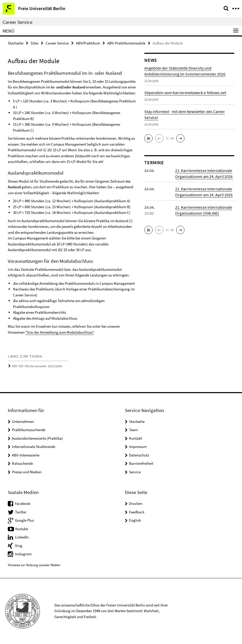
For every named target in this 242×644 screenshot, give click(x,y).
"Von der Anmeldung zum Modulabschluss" (59, 332)
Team (133, 430)
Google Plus (24, 520)
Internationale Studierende (34, 447)
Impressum (138, 447)
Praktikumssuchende (29, 430)
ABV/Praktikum (88, 43)
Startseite (16, 43)
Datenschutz (139, 455)
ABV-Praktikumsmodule (126, 43)
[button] (148, 138)
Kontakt (136, 438)
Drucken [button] (136, 503)
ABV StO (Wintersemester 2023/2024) (37, 366)
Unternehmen (23, 421)
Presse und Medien (27, 472)
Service (135, 472)
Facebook (23, 503)
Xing (19, 546)
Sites (34, 43)
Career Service (17, 22)
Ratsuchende (22, 463)
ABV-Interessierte (26, 455)
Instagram (23, 554)
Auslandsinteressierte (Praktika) (37, 438)
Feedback (137, 512)
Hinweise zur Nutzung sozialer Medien (34, 565)
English (135, 520)
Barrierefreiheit (141, 463)
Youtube (22, 529)
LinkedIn (22, 537)
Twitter (21, 512)
